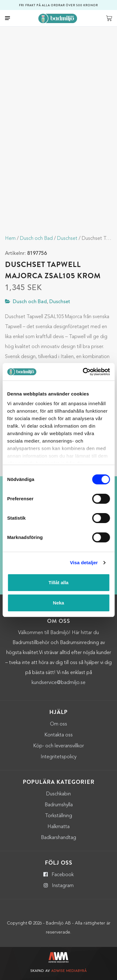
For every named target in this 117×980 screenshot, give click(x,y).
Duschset (67, 239)
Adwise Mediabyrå (69, 971)
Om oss (58, 724)
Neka (59, 603)
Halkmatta (58, 827)
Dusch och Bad (36, 239)
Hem (10, 239)
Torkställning (58, 816)
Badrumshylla (59, 805)
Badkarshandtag (58, 838)
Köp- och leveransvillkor (58, 746)
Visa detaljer (84, 563)
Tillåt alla (59, 582)
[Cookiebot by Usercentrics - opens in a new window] (83, 372)
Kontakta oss (58, 735)
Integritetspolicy (58, 757)
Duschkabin (58, 794)
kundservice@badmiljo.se (58, 683)
